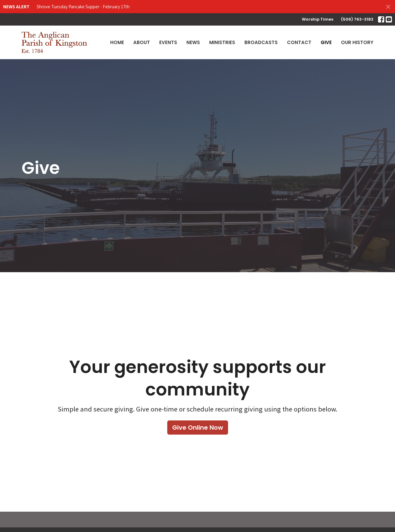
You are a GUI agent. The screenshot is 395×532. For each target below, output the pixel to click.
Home (117, 42)
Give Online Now (198, 428)
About (142, 42)
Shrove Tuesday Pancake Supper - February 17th (83, 7)
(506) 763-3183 (357, 19)
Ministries (222, 42)
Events (168, 42)
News (193, 42)
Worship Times (318, 19)
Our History (357, 42)
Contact (299, 42)
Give (326, 42)
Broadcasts (261, 42)
